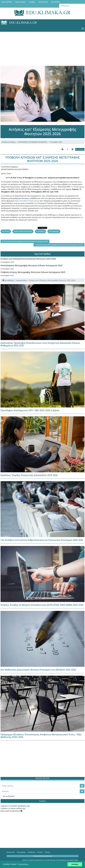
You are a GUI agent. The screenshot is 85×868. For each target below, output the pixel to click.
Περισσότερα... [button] (24, 864)
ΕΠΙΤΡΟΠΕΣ (40, 231)
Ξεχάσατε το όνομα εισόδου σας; (13, 808)
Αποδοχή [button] (75, 864)
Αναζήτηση (31, 852)
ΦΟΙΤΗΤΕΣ (6, 231)
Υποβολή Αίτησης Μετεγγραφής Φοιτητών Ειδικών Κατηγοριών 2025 (33, 272)
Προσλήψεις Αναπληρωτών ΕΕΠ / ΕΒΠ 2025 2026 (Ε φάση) (30, 410)
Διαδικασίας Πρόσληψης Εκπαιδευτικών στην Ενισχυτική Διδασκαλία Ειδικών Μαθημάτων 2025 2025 (40, 344)
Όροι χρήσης (21, 852)
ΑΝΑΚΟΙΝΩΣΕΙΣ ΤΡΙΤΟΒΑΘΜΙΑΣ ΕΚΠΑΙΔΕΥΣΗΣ (33, 142)
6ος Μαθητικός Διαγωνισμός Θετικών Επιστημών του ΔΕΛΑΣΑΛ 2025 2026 (38, 670)
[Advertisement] (42, 46)
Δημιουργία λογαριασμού (11, 811)
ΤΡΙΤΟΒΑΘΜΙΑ (54, 231)
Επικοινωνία (10, 852)
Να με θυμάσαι (9, 796)
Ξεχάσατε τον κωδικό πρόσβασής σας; (15, 806)
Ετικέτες (40, 852)
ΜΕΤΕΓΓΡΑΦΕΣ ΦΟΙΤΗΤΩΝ (23, 231)
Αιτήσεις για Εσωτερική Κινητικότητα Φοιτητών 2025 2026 (28, 259)
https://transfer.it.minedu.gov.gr (27, 201)
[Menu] (83, 29)
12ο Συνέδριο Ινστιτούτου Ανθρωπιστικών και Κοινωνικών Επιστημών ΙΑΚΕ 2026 (42, 540)
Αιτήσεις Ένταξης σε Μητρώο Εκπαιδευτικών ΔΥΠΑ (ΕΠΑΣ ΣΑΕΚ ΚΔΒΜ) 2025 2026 (42, 605)
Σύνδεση (43, 801)
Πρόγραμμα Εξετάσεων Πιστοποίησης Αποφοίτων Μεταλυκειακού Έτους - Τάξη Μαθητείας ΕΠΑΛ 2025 (41, 736)
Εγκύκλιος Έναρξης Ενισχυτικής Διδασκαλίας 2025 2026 (29, 475)
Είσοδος (47, 852)
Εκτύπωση (80, 149)
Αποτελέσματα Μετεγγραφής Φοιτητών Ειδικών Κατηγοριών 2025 (31, 265)
